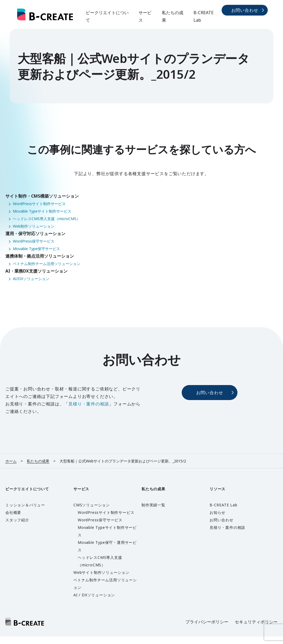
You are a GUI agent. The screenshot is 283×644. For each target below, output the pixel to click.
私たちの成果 (173, 16)
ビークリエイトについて (107, 16)
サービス (145, 16)
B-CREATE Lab (204, 16)
